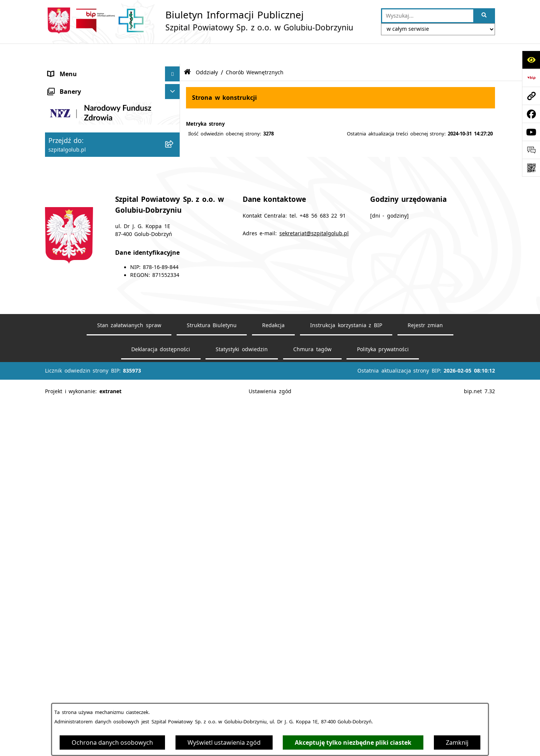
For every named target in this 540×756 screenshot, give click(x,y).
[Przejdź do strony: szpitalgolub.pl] (531, 96)
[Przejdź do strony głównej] (199, 21)
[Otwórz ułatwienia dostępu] (531, 60)
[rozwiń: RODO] (174, 393)
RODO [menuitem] (57, 393)
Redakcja (273, 689)
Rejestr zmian (425, 689)
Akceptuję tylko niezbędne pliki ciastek (353, 742)
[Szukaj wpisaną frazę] (485, 16)
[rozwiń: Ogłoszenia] (174, 129)
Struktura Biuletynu (212, 689)
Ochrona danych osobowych (112, 742)
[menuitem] (112, 223)
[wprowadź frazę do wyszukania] (428, 16)
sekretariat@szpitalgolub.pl (314, 597)
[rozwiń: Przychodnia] (174, 333)
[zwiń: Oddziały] (174, 204)
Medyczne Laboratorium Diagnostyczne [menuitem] (106, 318)
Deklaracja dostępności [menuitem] (82, 84)
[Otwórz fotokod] (531, 168)
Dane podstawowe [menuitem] (75, 99)
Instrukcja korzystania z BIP (346, 689)
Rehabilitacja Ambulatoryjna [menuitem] (88, 363)
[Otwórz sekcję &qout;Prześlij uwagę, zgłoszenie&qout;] (531, 150)
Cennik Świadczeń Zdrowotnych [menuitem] (94, 159)
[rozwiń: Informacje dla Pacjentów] (174, 378)
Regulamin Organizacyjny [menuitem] (85, 144)
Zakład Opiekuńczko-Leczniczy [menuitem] (92, 303)
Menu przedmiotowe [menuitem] (78, 69)
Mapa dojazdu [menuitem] (69, 174)
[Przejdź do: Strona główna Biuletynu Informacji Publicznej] (187, 52)
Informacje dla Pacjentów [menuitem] (85, 378)
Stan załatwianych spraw (129, 689)
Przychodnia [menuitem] (66, 333)
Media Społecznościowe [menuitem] (82, 423)
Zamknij (457, 742)
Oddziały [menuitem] (60, 204)
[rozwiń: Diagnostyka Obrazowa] (174, 348)
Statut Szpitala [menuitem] (69, 114)
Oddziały (207, 52)
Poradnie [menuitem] (61, 189)
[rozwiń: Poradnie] (174, 189)
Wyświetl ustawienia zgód (224, 742)
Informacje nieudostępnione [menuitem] (89, 438)
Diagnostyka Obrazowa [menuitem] (82, 348)
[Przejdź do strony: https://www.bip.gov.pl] (531, 78)
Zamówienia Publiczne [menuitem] (80, 408)
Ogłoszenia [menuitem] (64, 129)
